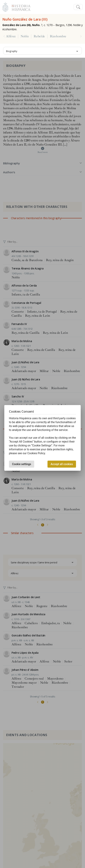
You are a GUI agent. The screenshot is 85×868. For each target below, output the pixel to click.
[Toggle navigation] (78, 7)
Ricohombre (58, 36)
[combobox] (42, 51)
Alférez (11, 36)
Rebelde (39, 36)
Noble (25, 36)
